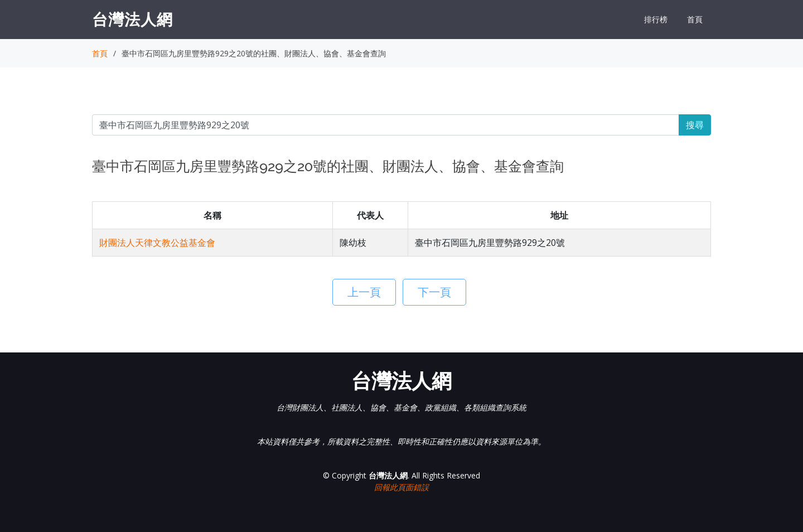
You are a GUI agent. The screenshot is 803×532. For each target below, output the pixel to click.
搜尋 (695, 125)
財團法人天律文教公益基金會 (157, 243)
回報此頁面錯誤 (401, 487)
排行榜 (656, 19)
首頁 (695, 19)
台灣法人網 (132, 19)
